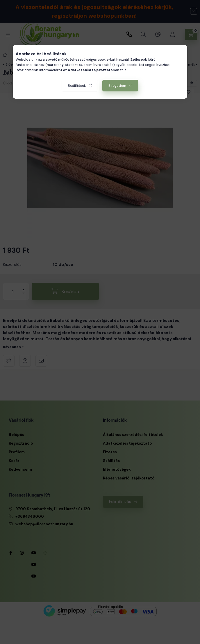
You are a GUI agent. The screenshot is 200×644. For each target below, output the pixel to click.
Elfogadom (117, 86)
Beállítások (77, 86)
